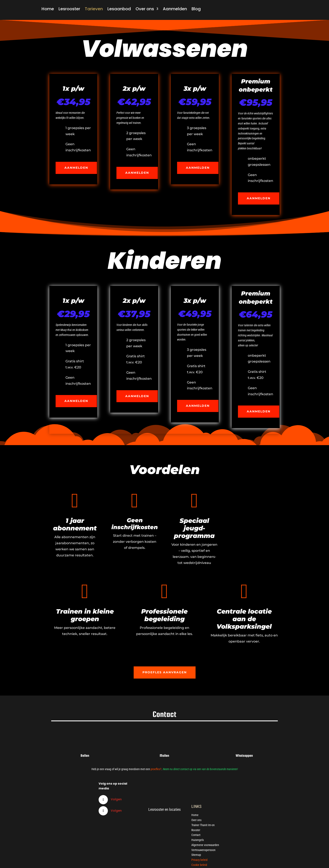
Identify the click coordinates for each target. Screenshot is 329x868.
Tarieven (94, 9)
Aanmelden (175, 9)
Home (48, 9)
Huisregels (198, 840)
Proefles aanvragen (165, 672)
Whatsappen (244, 756)
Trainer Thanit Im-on (203, 825)
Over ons (145, 9)
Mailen (164, 756)
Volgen (116, 799)
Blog (196, 9)
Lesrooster (69, 9)
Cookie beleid (199, 865)
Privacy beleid (199, 860)
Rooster (196, 830)
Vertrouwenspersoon (203, 850)
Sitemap (196, 855)
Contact (196, 835)
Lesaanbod (119, 9)
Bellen (85, 756)
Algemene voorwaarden (205, 845)
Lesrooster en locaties (164, 809)
